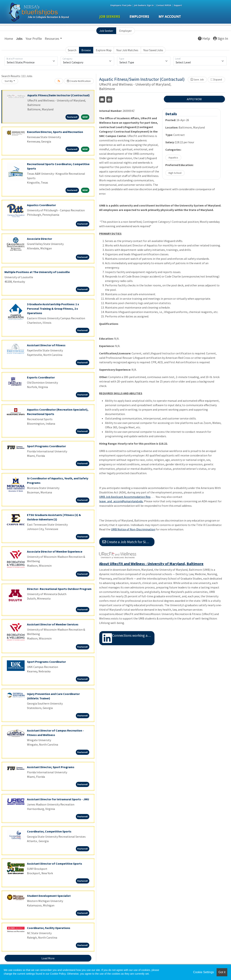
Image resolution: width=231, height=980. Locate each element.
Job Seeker (106, 31)
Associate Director (39, 239)
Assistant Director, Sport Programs (51, 767)
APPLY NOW (194, 99)
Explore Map (104, 50)
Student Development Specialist (49, 896)
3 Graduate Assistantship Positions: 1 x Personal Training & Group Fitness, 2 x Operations (53, 309)
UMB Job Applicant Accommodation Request (127, 497)
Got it (222, 972)
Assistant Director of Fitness (46, 345)
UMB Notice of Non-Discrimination (133, 529)
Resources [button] (52, 39)
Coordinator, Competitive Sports (49, 831)
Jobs (19, 39)
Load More (48, 958)
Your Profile (34, 39)
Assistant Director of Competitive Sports (55, 864)
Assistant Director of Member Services (53, 624)
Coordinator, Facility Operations (49, 928)
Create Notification (79, 81)
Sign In (221, 38)
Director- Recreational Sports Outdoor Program (59, 589)
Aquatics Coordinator (41, 205)
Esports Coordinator (41, 377)
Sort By (9, 81)
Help (204, 38)
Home (9, 39)
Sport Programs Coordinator (46, 446)
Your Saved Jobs (153, 50)
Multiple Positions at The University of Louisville (37, 272)
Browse (86, 50)
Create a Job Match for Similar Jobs (128, 542)
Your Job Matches (127, 50)
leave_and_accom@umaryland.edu (121, 501)
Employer (125, 31)
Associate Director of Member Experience (55, 551)
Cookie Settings (203, 972)
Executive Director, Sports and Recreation (55, 132)
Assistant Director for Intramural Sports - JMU (58, 799)
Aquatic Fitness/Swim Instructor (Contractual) (59, 95)
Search (72, 50)
